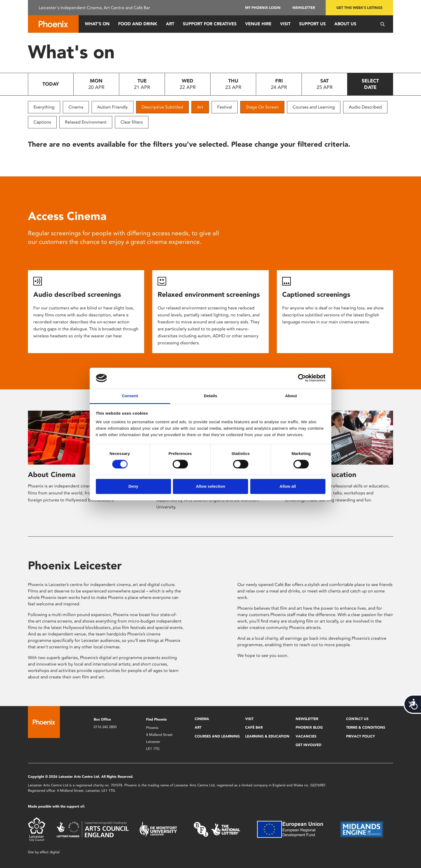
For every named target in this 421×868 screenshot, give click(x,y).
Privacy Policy (360, 736)
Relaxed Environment (86, 122)
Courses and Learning (314, 107)
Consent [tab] (130, 396)
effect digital (50, 852)
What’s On (97, 24)
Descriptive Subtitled (162, 107)
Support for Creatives (210, 24)
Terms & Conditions (366, 727)
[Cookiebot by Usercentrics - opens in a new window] (302, 378)
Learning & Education (267, 736)
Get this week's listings (359, 8)
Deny (133, 486)
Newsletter (304, 8)
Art (170, 24)
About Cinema (52, 475)
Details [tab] (210, 396)
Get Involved (309, 745)
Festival (225, 107)
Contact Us (357, 719)
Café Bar (254, 727)
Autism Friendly (112, 107)
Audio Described (365, 107)
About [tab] (291, 396)
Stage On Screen (262, 107)
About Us (345, 24)
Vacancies (306, 736)
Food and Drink (138, 24)
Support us (312, 24)
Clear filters (132, 122)
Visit (285, 24)
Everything (44, 107)
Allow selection (210, 486)
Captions (42, 122)
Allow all (288, 486)
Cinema (76, 107)
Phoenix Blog (309, 727)
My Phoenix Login (263, 8)
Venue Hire (258, 24)
